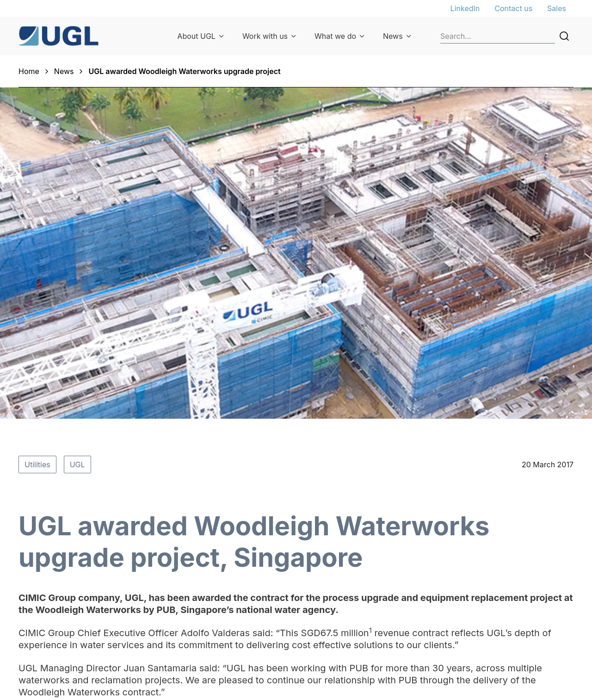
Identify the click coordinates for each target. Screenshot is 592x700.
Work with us (265, 36)
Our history (195, 573)
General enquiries (519, 573)
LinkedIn (465, 8)
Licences (504, 634)
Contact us (513, 8)
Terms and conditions (526, 621)
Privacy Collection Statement (519, 604)
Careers (398, 573)
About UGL (196, 36)
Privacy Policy (512, 586)
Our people (195, 586)
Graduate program (416, 586)
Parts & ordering (308, 599)
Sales (557, 8)
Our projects (301, 612)
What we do (335, 36)
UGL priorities (200, 599)
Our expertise (303, 586)
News (393, 36)
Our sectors (300, 573)
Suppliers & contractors (425, 599)
